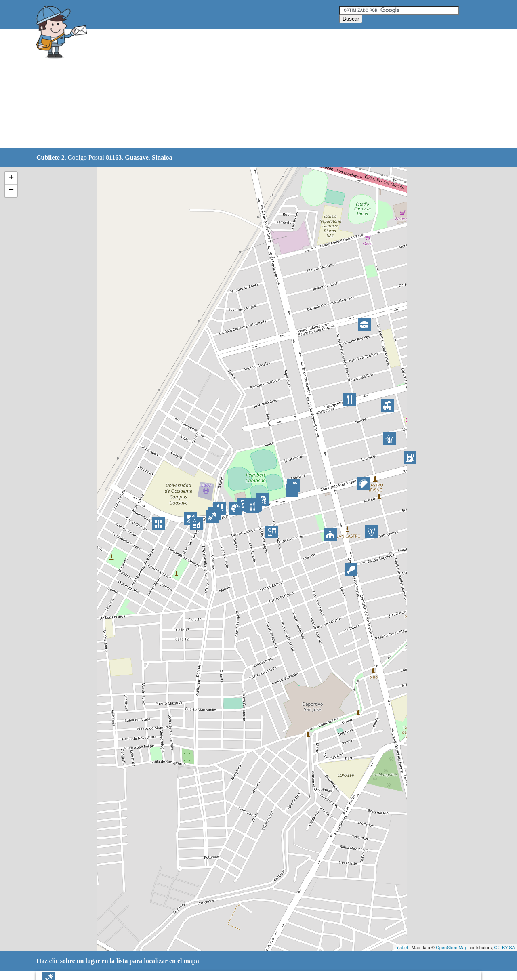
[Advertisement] (238, 89)
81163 (114, 157)
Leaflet (401, 948)
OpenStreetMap (452, 948)
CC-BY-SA (504, 948)
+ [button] (11, 178)
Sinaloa (162, 157)
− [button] (11, 191)
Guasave (137, 157)
